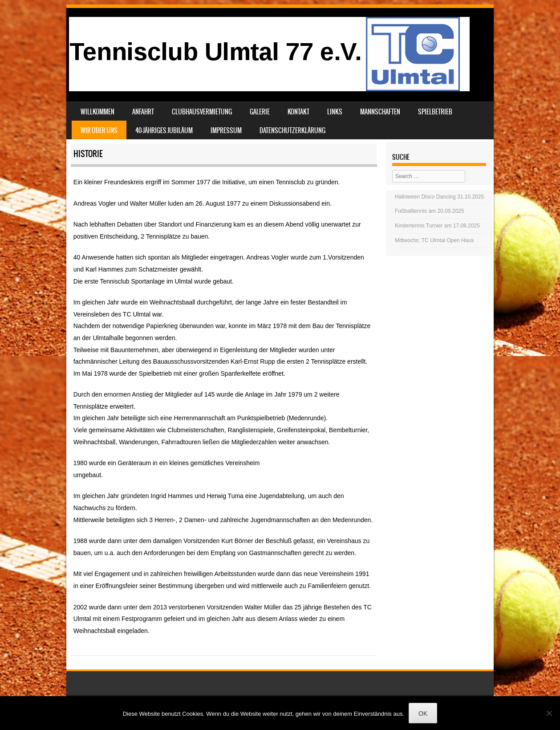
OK (423, 714)
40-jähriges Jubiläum (164, 130)
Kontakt (298, 112)
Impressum (226, 130)
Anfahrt (143, 112)
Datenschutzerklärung (292, 130)
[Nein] (549, 713)
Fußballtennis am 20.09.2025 (429, 211)
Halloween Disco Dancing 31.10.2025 (439, 197)
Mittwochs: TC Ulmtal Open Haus (434, 240)
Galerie (260, 112)
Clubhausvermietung (202, 112)
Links (335, 112)
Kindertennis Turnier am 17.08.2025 (437, 226)
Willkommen (97, 112)
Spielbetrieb (435, 112)
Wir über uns (99, 130)
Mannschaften (380, 112)
